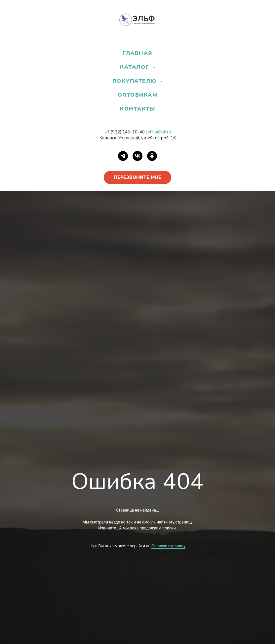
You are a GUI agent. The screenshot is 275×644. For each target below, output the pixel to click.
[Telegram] (123, 156)
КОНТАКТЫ (137, 109)
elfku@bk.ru (159, 132)
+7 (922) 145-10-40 (125, 132)
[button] (137, 177)
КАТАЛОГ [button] (136, 67)
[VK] (137, 156)
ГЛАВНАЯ (137, 53)
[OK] (152, 156)
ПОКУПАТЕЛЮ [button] (136, 81)
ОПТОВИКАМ (138, 95)
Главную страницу (168, 546)
